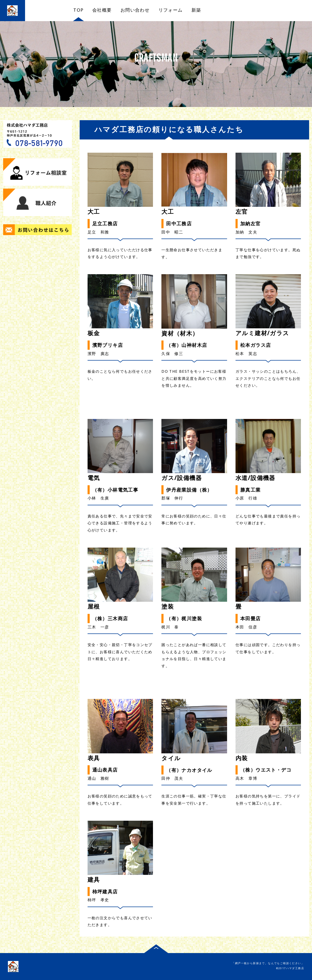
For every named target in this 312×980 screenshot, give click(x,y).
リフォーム (171, 10)
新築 (196, 10)
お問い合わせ (135, 10)
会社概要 (102, 10)
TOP (78, 10)
